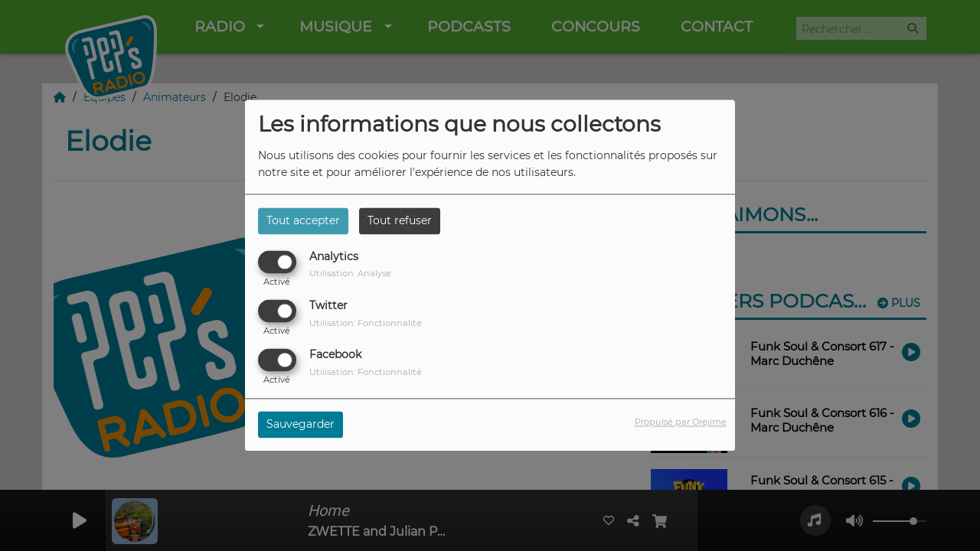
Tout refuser (400, 220)
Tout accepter (303, 220)
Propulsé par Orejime (681, 422)
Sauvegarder (301, 425)
